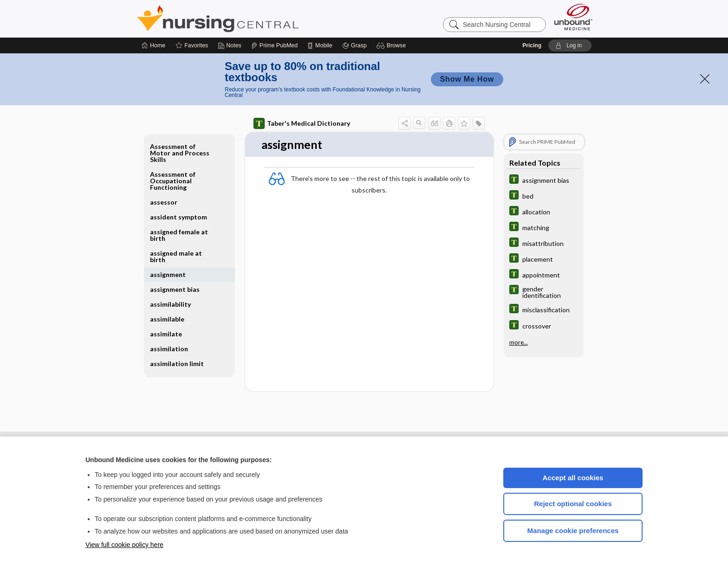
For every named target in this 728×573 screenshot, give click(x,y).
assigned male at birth (176, 256)
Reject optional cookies (573, 504)
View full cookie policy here (124, 545)
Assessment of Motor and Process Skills (180, 153)
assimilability (170, 304)
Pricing (532, 45)
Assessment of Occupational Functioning (173, 181)
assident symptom (179, 217)
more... (519, 342)
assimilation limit (177, 364)
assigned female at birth (179, 235)
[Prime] (274, 45)
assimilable (167, 319)
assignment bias (175, 289)
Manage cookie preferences (573, 531)
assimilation (169, 349)
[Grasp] (354, 45)
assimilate (166, 334)
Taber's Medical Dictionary (302, 123)
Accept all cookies (573, 478)
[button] (393, 45)
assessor (164, 202)
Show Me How (467, 79)
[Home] (153, 45)
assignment (168, 274)
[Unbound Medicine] (573, 17)
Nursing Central (253, 19)
